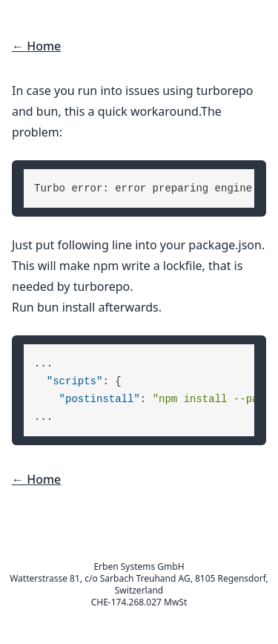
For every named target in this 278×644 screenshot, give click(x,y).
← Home (36, 46)
